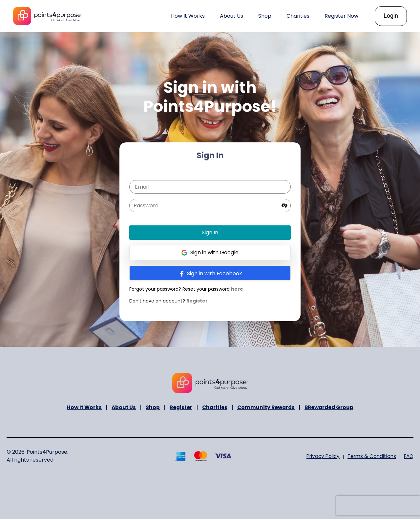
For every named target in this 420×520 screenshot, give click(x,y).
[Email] (210, 187)
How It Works (188, 16)
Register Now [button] (341, 16)
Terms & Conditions (369, 457)
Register (197, 301)
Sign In (210, 232)
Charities (214, 408)
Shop (151, 408)
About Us (121, 408)
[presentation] (378, 506)
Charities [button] (298, 16)
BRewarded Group (332, 408)
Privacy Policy (319, 457)
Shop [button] (265, 16)
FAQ (408, 457)
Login (391, 16)
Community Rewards (267, 408)
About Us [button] (231, 16)
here (237, 289)
